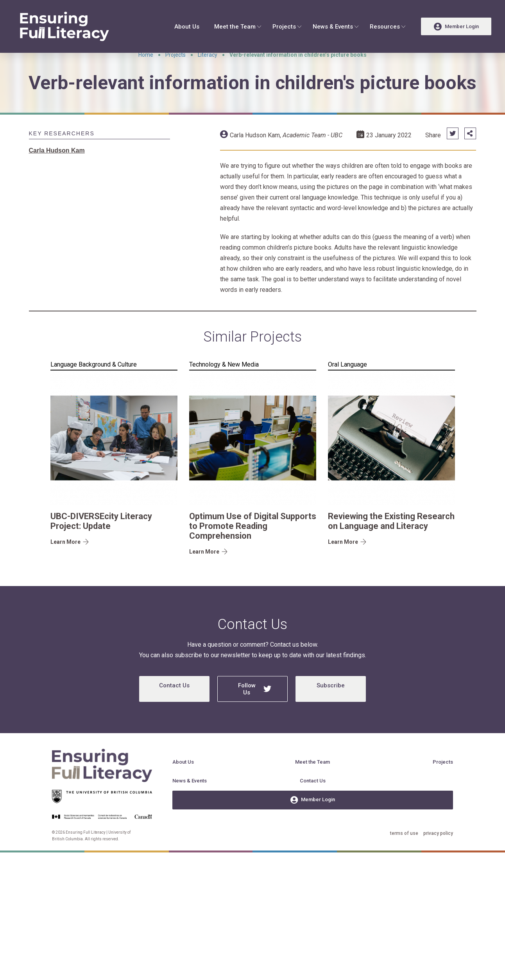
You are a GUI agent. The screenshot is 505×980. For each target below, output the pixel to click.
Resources (385, 27)
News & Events (333, 27)
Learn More (65, 563)
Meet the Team (235, 27)
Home (146, 76)
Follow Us (255, 710)
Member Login (313, 822)
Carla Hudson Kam (255, 157)
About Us (187, 27)
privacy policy (438, 855)
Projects (284, 27)
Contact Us (174, 707)
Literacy (208, 76)
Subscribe (331, 707)
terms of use (404, 855)
